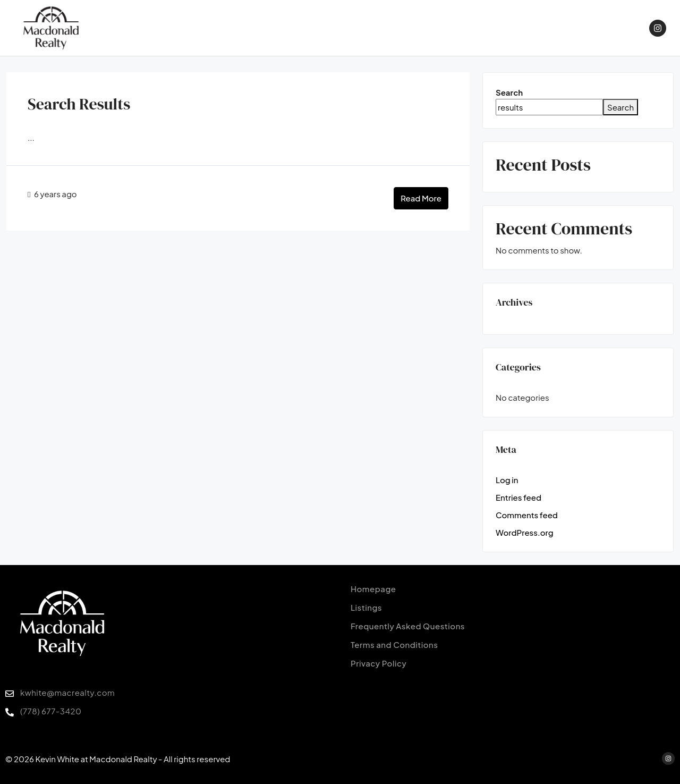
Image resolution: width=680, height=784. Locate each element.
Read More (421, 198)
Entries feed (518, 497)
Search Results (79, 104)
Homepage (373, 589)
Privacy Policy (379, 663)
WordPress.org (525, 532)
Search (509, 92)
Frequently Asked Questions (408, 626)
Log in (507, 480)
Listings (366, 607)
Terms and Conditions (394, 644)
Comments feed (527, 515)
